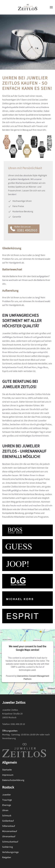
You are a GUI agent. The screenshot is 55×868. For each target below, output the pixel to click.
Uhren (5, 810)
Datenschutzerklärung (13, 780)
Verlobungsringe (10, 852)
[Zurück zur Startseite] (28, 7)
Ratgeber (7, 857)
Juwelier (7, 795)
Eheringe (7, 805)
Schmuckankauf (10, 842)
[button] (51, 7)
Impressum (8, 775)
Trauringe (7, 800)
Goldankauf (8, 821)
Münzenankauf (10, 831)
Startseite (7, 770)
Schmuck (7, 816)
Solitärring (7, 847)
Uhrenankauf (9, 837)
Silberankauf (9, 826)
